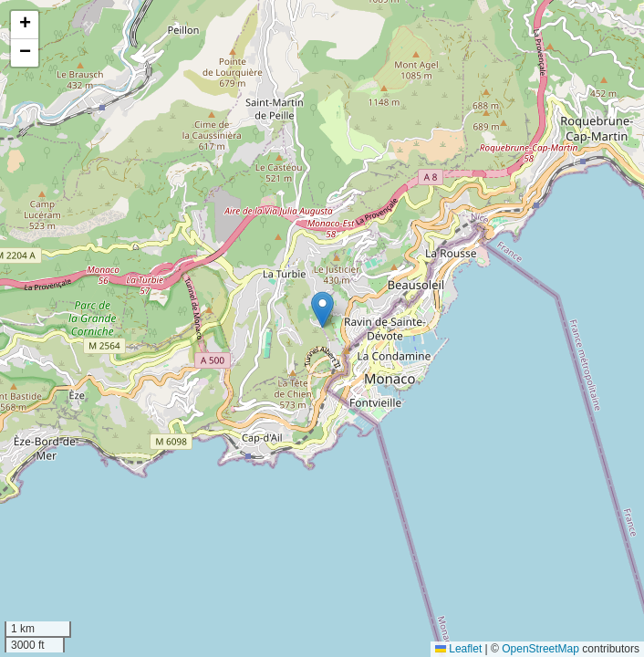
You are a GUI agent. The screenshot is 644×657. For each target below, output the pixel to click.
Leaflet (458, 649)
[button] (322, 310)
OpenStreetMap (540, 649)
